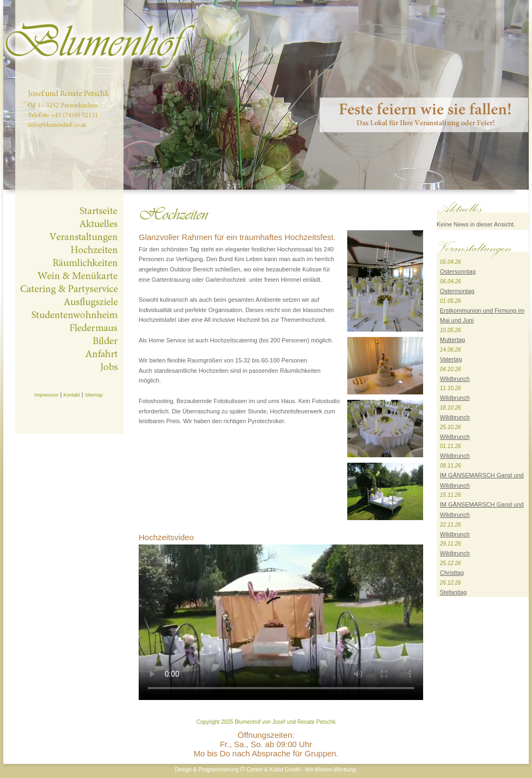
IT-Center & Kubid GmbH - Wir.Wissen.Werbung (298, 770)
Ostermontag (457, 291)
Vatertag (451, 359)
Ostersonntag (458, 271)
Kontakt (72, 395)
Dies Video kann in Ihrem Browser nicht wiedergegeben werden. (281, 622)
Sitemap (93, 395)
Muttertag (452, 340)
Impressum (46, 395)
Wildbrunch (455, 379)
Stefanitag (453, 592)
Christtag (452, 573)
